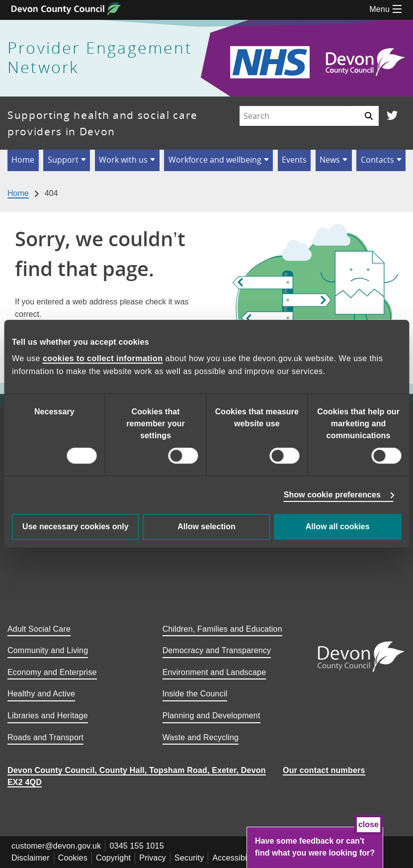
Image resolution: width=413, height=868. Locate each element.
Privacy (153, 858)
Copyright (113, 858)
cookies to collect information (103, 358)
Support (63, 160)
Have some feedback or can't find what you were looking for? (315, 847)
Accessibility (235, 858)
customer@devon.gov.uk (56, 846)
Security (189, 858)
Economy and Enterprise (52, 672)
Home (23, 160)
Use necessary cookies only (75, 527)
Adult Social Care (39, 629)
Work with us (123, 160)
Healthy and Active (41, 694)
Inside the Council (195, 694)
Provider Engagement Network (100, 58)
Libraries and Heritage (48, 716)
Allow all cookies (338, 527)
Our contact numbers (324, 770)
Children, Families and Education (222, 629)
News (330, 160)
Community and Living (48, 650)
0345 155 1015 (136, 846)
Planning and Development (211, 716)
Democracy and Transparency (217, 650)
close (369, 824)
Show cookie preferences (332, 495)
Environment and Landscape (214, 672)
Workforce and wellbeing (215, 160)
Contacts (377, 160)
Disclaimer (31, 858)
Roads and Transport (45, 737)
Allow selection (206, 527)
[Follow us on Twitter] (392, 116)
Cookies (73, 858)
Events (294, 160)
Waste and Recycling (201, 737)
